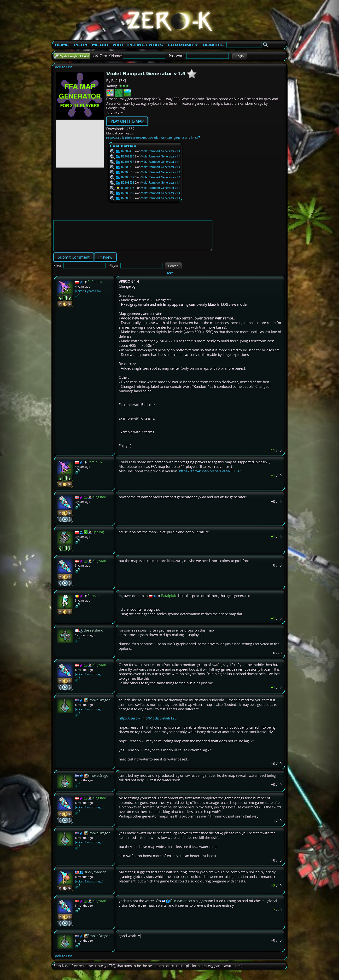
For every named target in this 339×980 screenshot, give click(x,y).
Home (62, 45)
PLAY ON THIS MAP (127, 121)
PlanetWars (145, 45)
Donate (213, 45)
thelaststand (94, 636)
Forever (94, 601)
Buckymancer (95, 878)
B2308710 (122, 167)
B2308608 (122, 172)
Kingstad (99, 503)
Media (100, 45)
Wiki (118, 45)
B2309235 (122, 156)
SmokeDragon (99, 706)
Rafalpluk (95, 287)
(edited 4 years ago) (88, 297)
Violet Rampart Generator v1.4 (161, 151)
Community (183, 45)
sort (169, 279)
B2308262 (122, 193)
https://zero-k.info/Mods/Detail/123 (148, 724)
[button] (240, 56)
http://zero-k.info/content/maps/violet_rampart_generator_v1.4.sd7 (153, 138)
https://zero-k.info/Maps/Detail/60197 (210, 477)
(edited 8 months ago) (89, 680)
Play (81, 45)
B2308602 (122, 177)
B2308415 (122, 188)
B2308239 (122, 198)
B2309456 (122, 151)
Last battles (123, 146)
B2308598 (122, 183)
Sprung (98, 538)
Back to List (63, 67)
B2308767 (122, 162)
